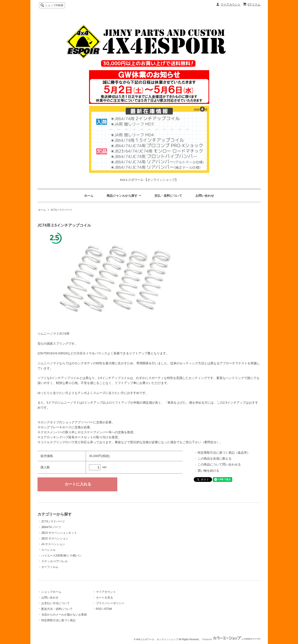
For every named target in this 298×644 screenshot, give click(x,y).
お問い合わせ (205, 196)
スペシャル (48, 550)
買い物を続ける (208, 471)
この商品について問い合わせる (219, 464)
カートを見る (104, 598)
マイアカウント (231, 5)
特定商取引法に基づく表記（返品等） (224, 453)
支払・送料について (168, 196)
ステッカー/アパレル (54, 561)
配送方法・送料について (57, 609)
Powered (231, 639)
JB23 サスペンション (55, 539)
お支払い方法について (56, 603)
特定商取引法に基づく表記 (58, 620)
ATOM (108, 609)
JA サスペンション (53, 544)
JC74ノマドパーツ (61, 210)
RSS (99, 609)
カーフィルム (50, 567)
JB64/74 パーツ (51, 527)
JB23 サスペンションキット (59, 533)
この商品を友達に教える (215, 459)
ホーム (89, 196)
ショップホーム (51, 592)
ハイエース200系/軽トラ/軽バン (62, 556)
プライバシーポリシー (110, 603)
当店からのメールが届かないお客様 (64, 615)
